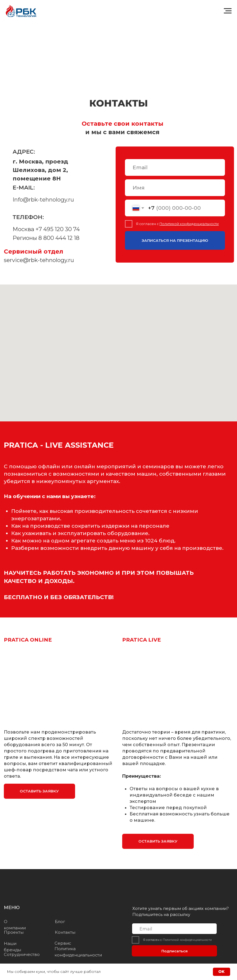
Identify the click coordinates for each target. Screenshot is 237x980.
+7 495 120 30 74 (58, 229)
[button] (40, 791)
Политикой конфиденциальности (189, 224)
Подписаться (175, 951)
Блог (60, 922)
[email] (175, 167)
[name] (175, 188)
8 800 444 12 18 (59, 238)
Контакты (65, 932)
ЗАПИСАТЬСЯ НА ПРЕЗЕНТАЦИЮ (175, 240)
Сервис (63, 943)
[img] (30, 886)
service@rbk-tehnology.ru (39, 260)
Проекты (14, 932)
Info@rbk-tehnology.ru (43, 199)
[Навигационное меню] (228, 11)
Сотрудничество (22, 955)
